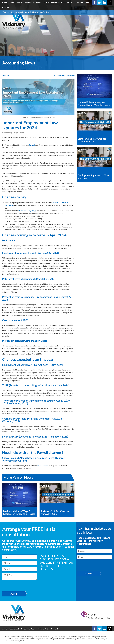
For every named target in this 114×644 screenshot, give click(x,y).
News (39, 2)
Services (19, 2)
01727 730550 (84, 2)
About (11, 2)
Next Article (71, 75)
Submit (14, 594)
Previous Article (59, 75)
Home (5, 2)
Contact (6, 7)
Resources (55, 2)
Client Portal (67, 2)
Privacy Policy (44, 629)
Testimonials (29, 2)
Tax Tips (46, 2)
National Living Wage (28, 211)
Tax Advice (32, 629)
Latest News (6, 75)
